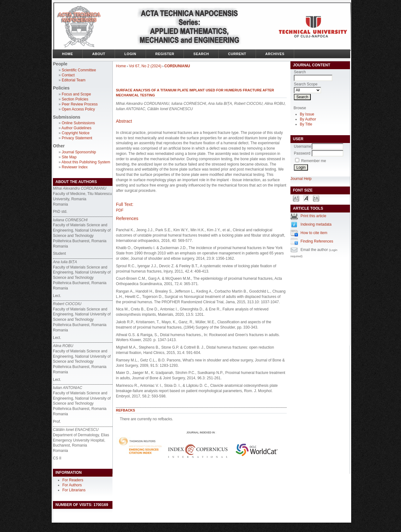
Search (201, 54)
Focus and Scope (76, 94)
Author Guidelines (76, 128)
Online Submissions (78, 123)
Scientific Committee (79, 70)
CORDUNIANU (177, 66)
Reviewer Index (75, 167)
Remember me (313, 161)
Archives (275, 54)
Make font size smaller (296, 198)
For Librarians (74, 490)
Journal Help (301, 179)
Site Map (69, 157)
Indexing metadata (316, 224)
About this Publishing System (86, 162)
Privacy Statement (77, 138)
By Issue (307, 114)
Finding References (317, 241)
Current (237, 54)
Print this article (313, 216)
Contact (68, 75)
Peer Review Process (80, 104)
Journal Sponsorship (79, 152)
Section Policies (75, 99)
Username (302, 146)
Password (302, 153)
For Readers (73, 480)
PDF (120, 210)
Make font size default (306, 198)
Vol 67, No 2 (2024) (145, 66)
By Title (306, 124)
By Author (308, 119)
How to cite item (314, 233)
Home (68, 54)
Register (165, 54)
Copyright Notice (76, 133)
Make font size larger (316, 198)
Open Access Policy (78, 109)
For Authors (72, 485)
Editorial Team (74, 80)
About (99, 54)
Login (130, 54)
